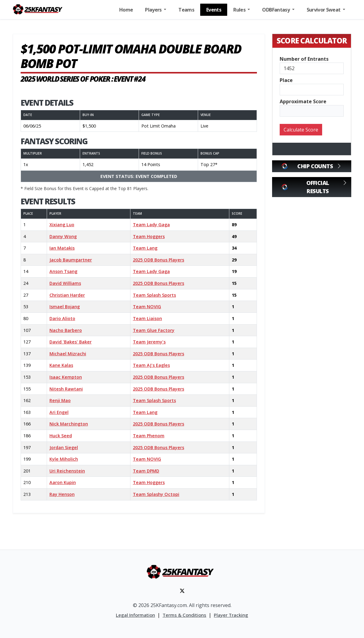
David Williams (65, 283)
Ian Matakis (62, 248)
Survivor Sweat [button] (324, 10)
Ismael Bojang (65, 307)
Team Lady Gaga (151, 225)
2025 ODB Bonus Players (158, 260)
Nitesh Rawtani (66, 389)
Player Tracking (231, 615)
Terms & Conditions (184, 615)
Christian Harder (67, 295)
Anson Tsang (63, 271)
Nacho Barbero (66, 330)
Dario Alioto (62, 318)
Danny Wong (63, 236)
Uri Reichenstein (67, 471)
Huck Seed (61, 436)
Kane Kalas (61, 365)
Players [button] (154, 10)
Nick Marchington (69, 424)
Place (286, 80)
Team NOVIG (147, 307)
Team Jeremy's (149, 342)
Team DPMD (146, 471)
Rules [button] (240, 10)
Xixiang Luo (62, 225)
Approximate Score (303, 101)
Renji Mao (60, 400)
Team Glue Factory (154, 330)
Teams (186, 10)
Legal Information (135, 615)
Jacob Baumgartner (71, 260)
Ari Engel (59, 412)
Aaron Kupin (63, 482)
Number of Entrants (304, 59)
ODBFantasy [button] (276, 10)
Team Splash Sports (154, 295)
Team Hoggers (149, 236)
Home (126, 10)
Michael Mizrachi (68, 354)
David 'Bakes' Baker (71, 342)
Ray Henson (62, 494)
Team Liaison (147, 318)
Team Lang (145, 248)
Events (214, 10)
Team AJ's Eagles (151, 365)
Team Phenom (149, 436)
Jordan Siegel (64, 447)
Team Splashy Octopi (156, 494)
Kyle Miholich (64, 459)
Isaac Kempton (66, 377)
